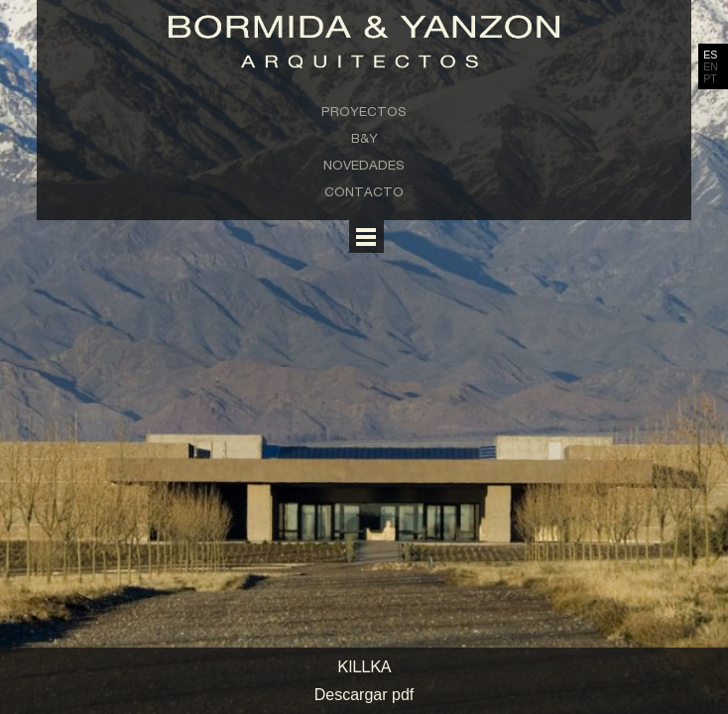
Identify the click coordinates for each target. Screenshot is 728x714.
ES (710, 55)
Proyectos (364, 111)
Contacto (364, 191)
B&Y (364, 138)
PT (710, 78)
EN (711, 66)
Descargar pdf (364, 695)
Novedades (364, 165)
